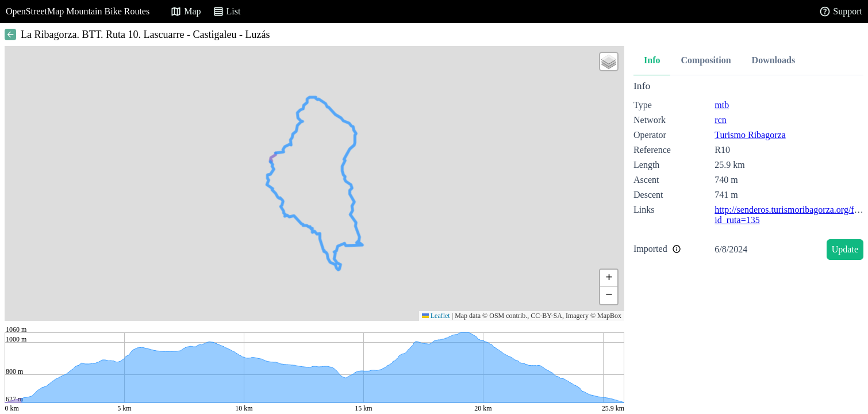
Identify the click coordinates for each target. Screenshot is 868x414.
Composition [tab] (706, 60)
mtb (722, 105)
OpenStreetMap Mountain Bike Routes (78, 11)
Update (845, 249)
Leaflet (436, 316)
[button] (609, 62)
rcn (720, 120)
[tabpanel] (748, 172)
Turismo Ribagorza (750, 135)
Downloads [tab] (774, 60)
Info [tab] (652, 60)
